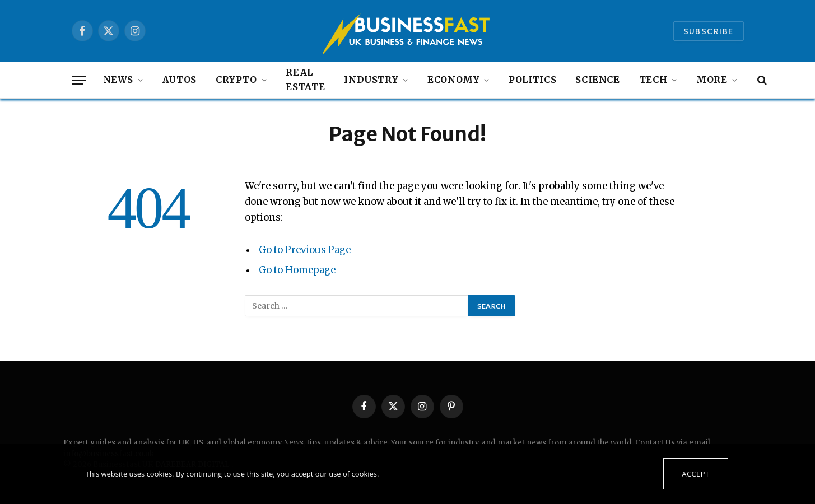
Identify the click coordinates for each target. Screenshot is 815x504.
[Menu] (79, 80)
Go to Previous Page (305, 250)
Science (597, 80)
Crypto (236, 80)
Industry (371, 80)
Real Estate (305, 80)
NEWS (118, 80)
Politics (532, 80)
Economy (453, 80)
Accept (695, 474)
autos (180, 80)
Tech (653, 80)
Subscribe (709, 31)
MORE (712, 80)
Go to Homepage (297, 270)
